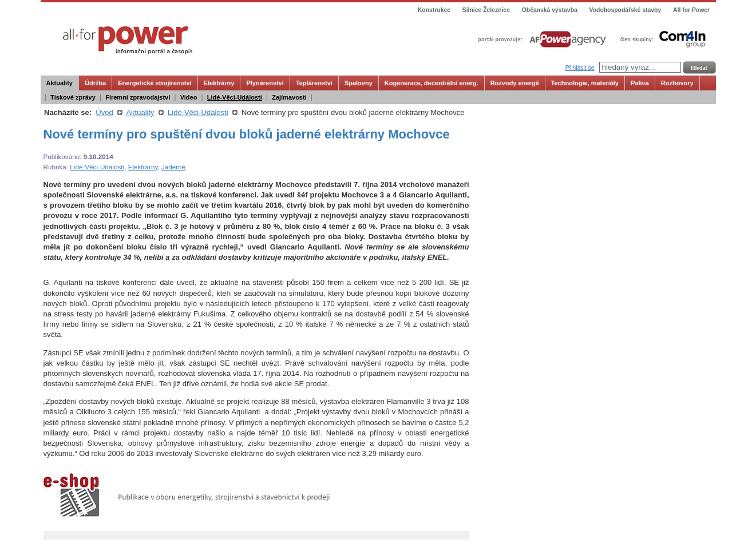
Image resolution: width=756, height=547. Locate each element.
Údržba (95, 83)
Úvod (104, 112)
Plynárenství (265, 83)
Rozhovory (677, 83)
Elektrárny (219, 83)
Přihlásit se (580, 68)
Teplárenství (314, 83)
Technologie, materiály (585, 83)
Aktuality (60, 83)
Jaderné (173, 167)
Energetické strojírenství (155, 83)
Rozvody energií (515, 83)
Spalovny (359, 83)
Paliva (640, 83)
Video (189, 97)
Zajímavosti (289, 97)
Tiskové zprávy (73, 97)
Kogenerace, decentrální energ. (432, 83)
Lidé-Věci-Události (235, 97)
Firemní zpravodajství (138, 97)
